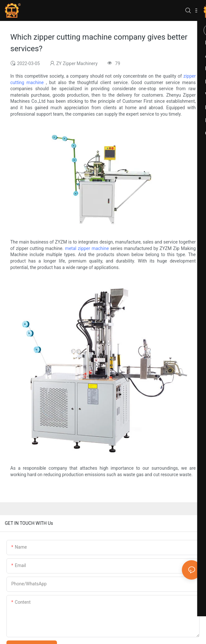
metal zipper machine (87, 248)
